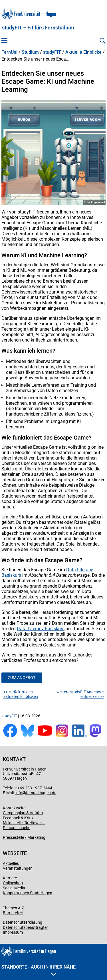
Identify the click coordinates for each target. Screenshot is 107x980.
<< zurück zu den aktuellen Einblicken (21, 694)
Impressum (13, 932)
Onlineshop (13, 883)
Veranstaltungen (18, 868)
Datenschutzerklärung (23, 922)
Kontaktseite (14, 808)
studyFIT (52, 52)
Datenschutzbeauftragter (25, 927)
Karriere (10, 878)
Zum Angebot (22, 678)
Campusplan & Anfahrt (23, 813)
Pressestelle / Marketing (24, 837)
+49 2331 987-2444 (35, 788)
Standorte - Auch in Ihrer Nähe (39, 970)
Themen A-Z (13, 908)
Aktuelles (11, 863)
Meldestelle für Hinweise (24, 823)
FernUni (9, 52)
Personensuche (17, 828)
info (19, 793)
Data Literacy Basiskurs (41, 629)
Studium (30, 52)
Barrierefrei (13, 913)
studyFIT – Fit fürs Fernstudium (38, 28)
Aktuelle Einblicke (83, 52)
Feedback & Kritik (18, 818)
